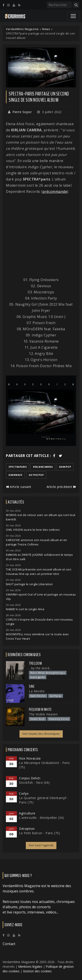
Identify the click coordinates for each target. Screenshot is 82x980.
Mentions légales (30, 966)
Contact (9, 944)
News (46, 29)
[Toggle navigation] (73, 16)
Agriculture (27, 813)
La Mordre (37, 691)
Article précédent (61, 487)
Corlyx (24, 793)
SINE (32, 686)
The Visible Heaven (43, 714)
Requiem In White (40, 709)
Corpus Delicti (30, 778)
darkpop (65, 467)
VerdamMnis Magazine (22, 29)
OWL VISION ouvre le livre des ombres (33, 530)
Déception (27, 829)
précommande (55, 191)
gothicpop (36, 475)
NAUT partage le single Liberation (29, 584)
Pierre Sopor (22, 112)
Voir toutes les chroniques (41, 734)
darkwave (15, 475)
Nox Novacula (30, 758)
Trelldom (35, 663)
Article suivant (19, 487)
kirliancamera (43, 467)
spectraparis (18, 467)
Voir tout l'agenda (41, 845)
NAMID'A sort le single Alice (25, 609)
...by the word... (40, 668)
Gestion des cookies (37, 971)
